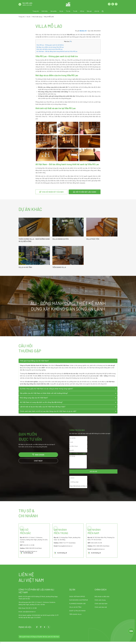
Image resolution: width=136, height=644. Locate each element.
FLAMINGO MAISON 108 (77, 604)
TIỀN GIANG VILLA (59, 267)
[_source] (78, 478)
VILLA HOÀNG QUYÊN (60, 239)
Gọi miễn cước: (27, 3)
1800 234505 (40, 455)
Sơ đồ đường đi (28, 553)
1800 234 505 (27, 5)
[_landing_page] (78, 482)
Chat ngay (38, 461)
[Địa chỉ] (78, 450)
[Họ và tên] (78, 438)
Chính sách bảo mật (101, 607)
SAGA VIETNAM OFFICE (77, 597)
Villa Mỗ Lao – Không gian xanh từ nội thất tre (50, 45)
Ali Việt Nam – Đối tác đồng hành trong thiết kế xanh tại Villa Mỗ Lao (57, 51)
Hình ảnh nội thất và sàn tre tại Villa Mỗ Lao (49, 49)
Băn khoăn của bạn (77, 454)
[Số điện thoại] (78, 446)
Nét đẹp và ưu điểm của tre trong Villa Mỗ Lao (50, 47)
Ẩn (71, 41)
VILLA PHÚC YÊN (93, 239)
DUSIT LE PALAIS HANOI (77, 611)
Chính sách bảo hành (101, 604)
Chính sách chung (100, 600)
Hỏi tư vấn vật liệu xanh (86, 192)
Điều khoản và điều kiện (102, 597)
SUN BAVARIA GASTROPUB (79, 600)
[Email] (78, 442)
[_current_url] (78, 486)
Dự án (72, 590)
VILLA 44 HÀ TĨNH (25, 267)
